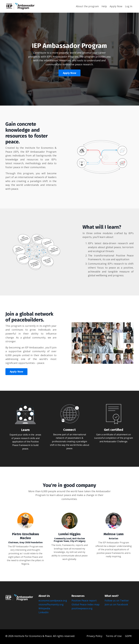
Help (104, 6)
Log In (129, 6)
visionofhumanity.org (51, 606)
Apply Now (116, 6)
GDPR (128, 637)
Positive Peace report (84, 602)
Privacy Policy (95, 637)
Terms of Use (114, 637)
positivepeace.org (82, 609)
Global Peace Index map (86, 606)
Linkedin (44, 613)
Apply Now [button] (69, 73)
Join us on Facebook (116, 606)
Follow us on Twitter (117, 602)
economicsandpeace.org (53, 602)
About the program (87, 6)
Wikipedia (44, 609)
